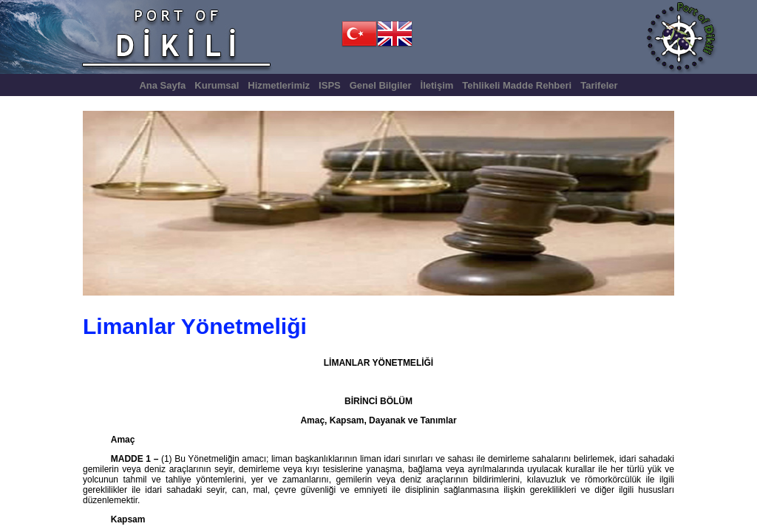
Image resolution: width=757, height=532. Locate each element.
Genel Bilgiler (381, 85)
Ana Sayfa (162, 85)
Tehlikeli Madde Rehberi (517, 85)
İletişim (437, 85)
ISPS (330, 85)
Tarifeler (599, 85)
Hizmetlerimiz (279, 85)
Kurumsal (217, 85)
